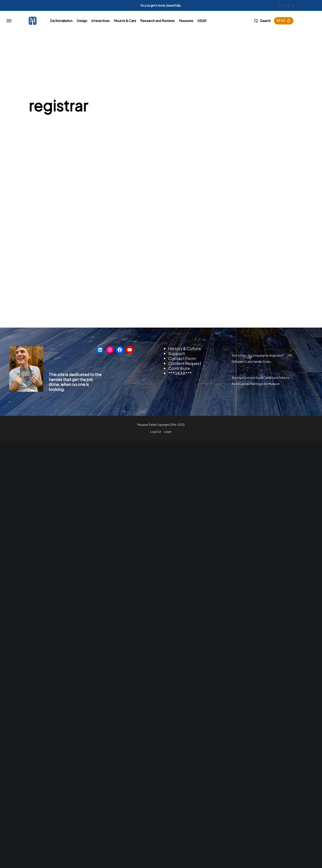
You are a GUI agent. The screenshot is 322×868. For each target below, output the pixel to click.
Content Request (185, 363)
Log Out (156, 432)
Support (177, 353)
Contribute (179, 368)
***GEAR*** (180, 373)
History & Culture (185, 348)
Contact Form (182, 358)
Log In (168, 432)
